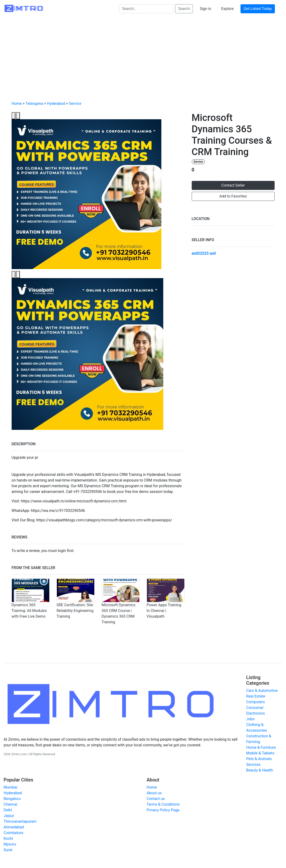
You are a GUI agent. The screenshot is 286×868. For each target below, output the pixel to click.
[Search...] (146, 9)
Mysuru (10, 844)
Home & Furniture (261, 747)
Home (17, 103)
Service (75, 103)
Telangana (34, 103)
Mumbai (10, 787)
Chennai (10, 804)
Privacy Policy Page (163, 810)
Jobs (250, 719)
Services (253, 765)
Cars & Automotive (262, 691)
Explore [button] (227, 9)
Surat (8, 850)
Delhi (8, 810)
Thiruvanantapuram (20, 821)
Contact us (156, 799)
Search (184, 9)
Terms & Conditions (163, 804)
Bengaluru (12, 799)
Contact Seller (233, 185)
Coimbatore (13, 833)
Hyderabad (56, 103)
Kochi (8, 838)
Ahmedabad (14, 827)
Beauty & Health (260, 770)
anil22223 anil (204, 253)
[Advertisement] (143, 62)
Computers (256, 702)
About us (154, 793)
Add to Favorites (233, 196)
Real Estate (256, 696)
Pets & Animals (259, 759)
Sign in (205, 9)
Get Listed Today (258, 9)
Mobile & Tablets (260, 753)
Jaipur (9, 816)
